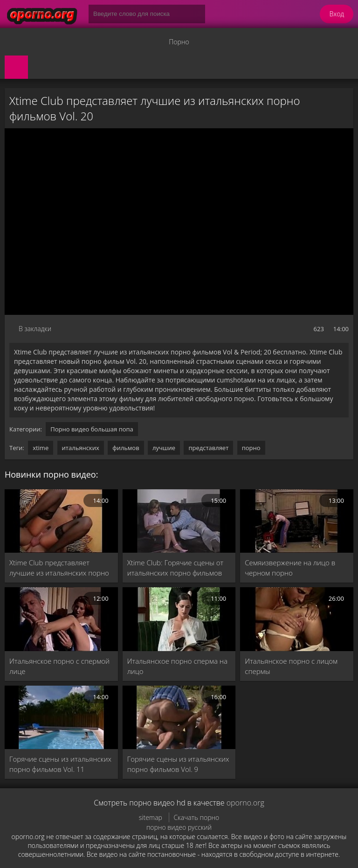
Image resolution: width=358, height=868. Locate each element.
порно (251, 448)
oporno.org (245, 803)
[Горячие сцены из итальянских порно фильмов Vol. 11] (61, 717)
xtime (41, 448)
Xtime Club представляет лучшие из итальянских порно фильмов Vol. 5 (59, 568)
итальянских (81, 448)
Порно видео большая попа (92, 429)
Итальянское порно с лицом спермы (291, 666)
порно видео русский (179, 827)
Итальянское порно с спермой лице (59, 666)
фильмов (126, 448)
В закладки (35, 329)
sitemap (151, 817)
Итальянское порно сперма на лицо (177, 666)
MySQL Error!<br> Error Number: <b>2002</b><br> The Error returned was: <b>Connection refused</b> (179, 222)
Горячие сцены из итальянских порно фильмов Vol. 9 (178, 764)
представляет (208, 448)
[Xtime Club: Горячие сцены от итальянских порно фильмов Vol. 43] (179, 521)
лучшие (164, 448)
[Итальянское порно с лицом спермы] (297, 619)
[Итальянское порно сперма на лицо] (179, 619)
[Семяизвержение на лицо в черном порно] (297, 521)
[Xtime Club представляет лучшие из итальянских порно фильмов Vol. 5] (61, 521)
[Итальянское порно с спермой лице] (61, 619)
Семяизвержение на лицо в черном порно (290, 568)
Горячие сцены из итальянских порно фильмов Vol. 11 (60, 764)
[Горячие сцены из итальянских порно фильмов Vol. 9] (179, 717)
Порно (179, 42)
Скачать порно (197, 817)
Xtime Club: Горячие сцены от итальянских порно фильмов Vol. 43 (176, 568)
